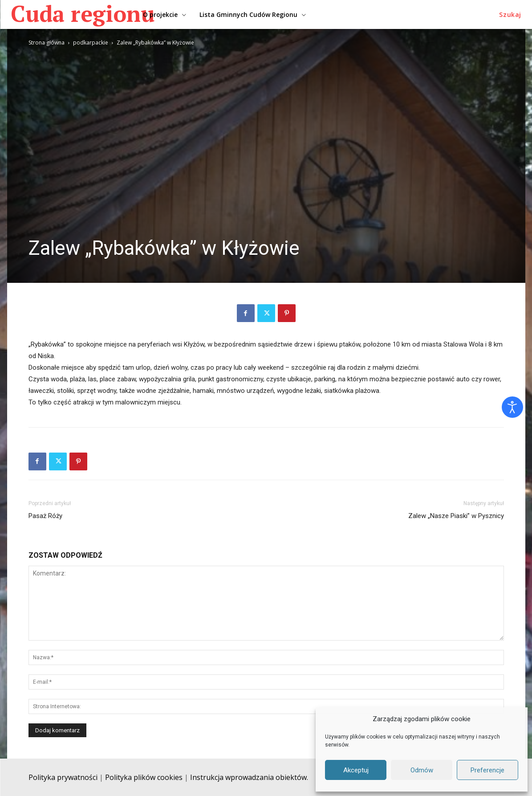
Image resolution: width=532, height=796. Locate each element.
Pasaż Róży (45, 516)
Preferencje (487, 770)
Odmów (422, 770)
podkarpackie (91, 43)
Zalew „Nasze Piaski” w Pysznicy (456, 516)
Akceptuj (356, 770)
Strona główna (47, 43)
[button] (510, 15)
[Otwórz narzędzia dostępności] (512, 407)
